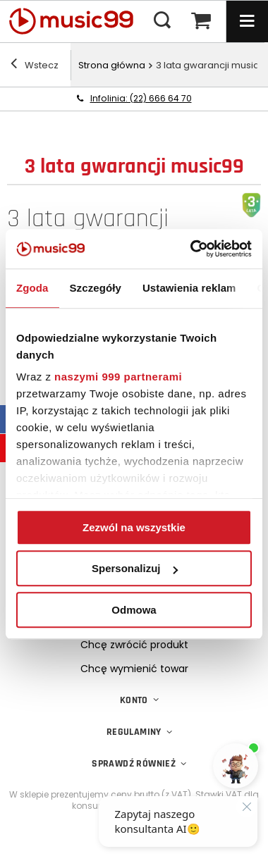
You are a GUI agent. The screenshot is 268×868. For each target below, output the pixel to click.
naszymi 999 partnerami (118, 377)
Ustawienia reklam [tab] (189, 288)
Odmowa (134, 610)
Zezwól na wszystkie (134, 527)
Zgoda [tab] (32, 288)
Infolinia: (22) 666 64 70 (141, 98)
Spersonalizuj (135, 568)
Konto (134, 700)
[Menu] (247, 21)
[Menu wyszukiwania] (162, 21)
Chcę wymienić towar (134, 669)
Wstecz (35, 66)
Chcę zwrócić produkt (134, 645)
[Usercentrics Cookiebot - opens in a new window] (191, 249)
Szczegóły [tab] (96, 288)
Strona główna (112, 65)
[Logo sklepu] (78, 21)
